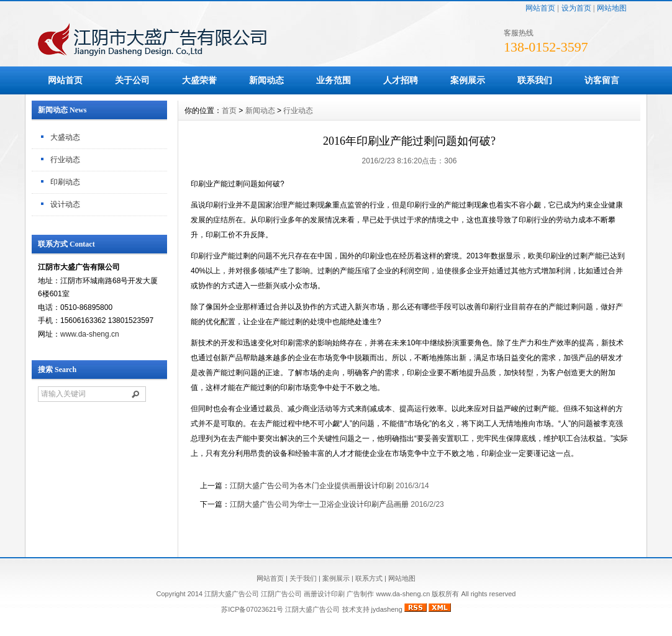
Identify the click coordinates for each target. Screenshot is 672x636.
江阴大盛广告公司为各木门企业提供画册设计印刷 (312, 486)
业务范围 (334, 80)
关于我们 (303, 578)
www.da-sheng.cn (90, 334)
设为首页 (576, 8)
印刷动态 (65, 182)
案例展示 (468, 80)
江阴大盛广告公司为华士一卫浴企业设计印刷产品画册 (319, 504)
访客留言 (602, 80)
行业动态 (65, 160)
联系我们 (535, 80)
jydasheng (387, 609)
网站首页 (540, 8)
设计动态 (65, 204)
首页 (229, 111)
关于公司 (132, 80)
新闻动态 (266, 80)
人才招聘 (401, 80)
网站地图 (612, 8)
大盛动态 (65, 137)
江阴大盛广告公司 (312, 609)
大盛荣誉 (199, 80)
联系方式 (369, 578)
